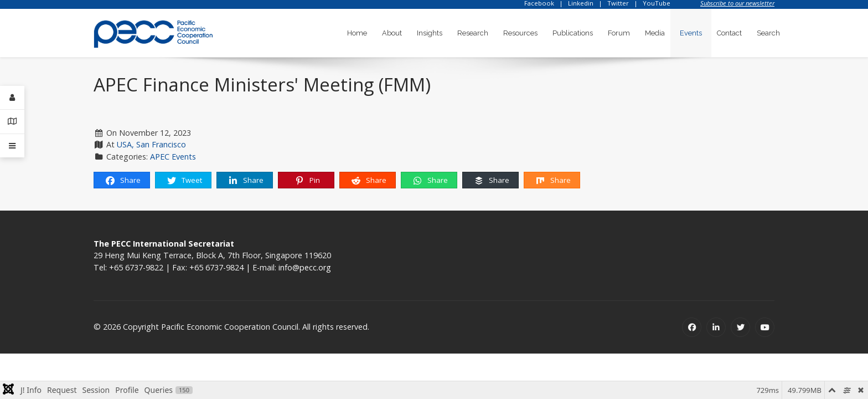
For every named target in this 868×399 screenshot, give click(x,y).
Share (123, 180)
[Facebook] (692, 327)
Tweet (184, 180)
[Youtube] (765, 327)
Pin (307, 180)
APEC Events (173, 157)
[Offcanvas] (12, 146)
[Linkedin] (716, 327)
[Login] (12, 98)
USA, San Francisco (151, 144)
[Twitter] (740, 327)
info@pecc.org (305, 267)
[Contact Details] (12, 122)
